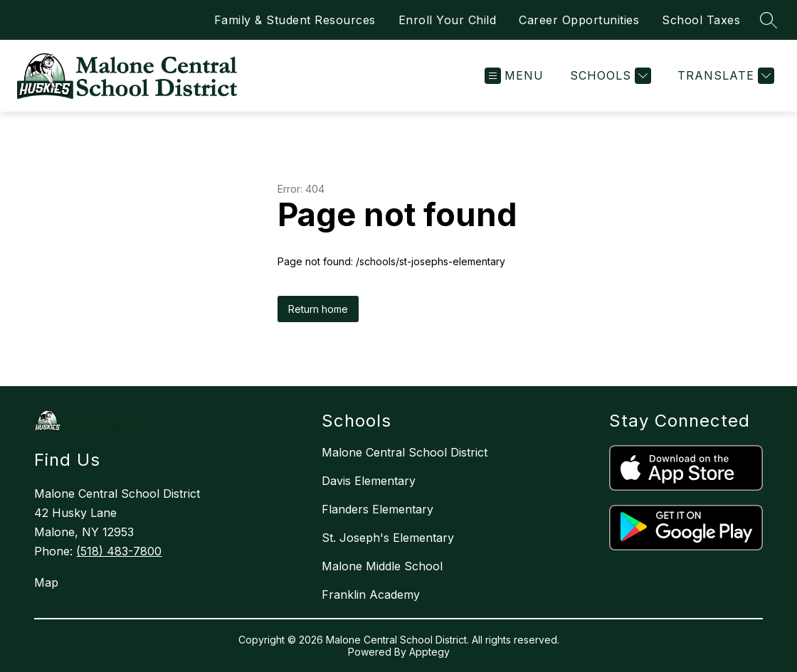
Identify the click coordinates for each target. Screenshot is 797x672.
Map (46, 582)
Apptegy (429, 652)
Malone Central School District (405, 452)
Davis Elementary (369, 481)
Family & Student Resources (295, 20)
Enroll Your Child (448, 20)
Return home (318, 309)
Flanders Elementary (378, 509)
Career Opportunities (579, 20)
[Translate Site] (724, 76)
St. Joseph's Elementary (388, 538)
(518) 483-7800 (119, 551)
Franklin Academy (371, 594)
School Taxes (701, 20)
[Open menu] (514, 76)
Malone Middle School (382, 566)
